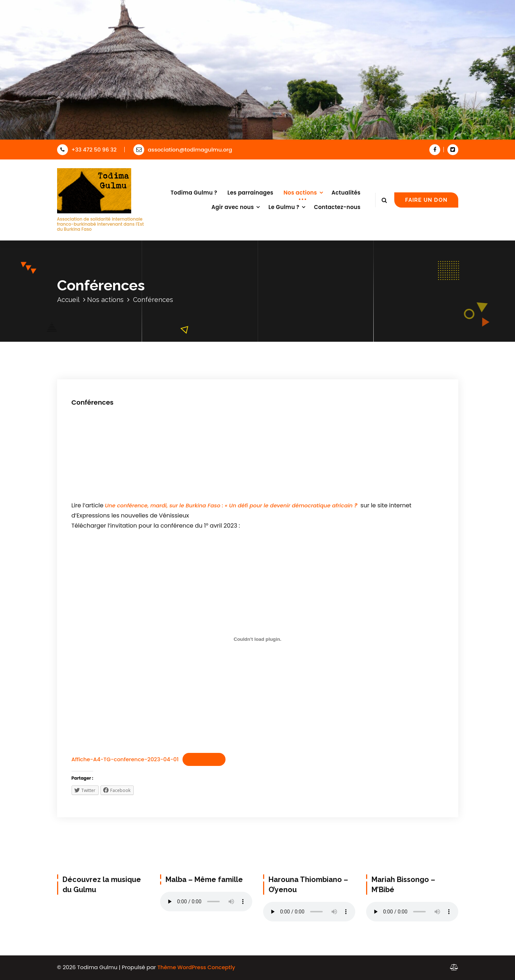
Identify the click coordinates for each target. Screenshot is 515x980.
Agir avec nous (233, 207)
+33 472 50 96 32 (87, 150)
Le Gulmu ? (284, 207)
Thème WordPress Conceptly (196, 967)
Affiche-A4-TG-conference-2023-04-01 (125, 759)
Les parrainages (250, 193)
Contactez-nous (337, 207)
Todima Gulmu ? (194, 193)
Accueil (68, 300)
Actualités (346, 193)
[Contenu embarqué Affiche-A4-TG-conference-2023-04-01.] (258, 639)
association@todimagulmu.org (183, 150)
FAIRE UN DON (426, 200)
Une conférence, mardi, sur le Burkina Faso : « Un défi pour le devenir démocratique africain (229, 505)
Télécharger (204, 759)
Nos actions (300, 193)
